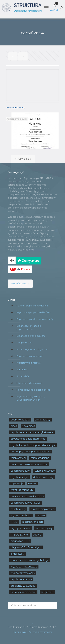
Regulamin (20, 632)
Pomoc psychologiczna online (33, 390)
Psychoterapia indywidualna (32, 306)
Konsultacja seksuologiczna (32, 349)
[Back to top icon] (32, 624)
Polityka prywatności (40, 632)
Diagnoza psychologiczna (31, 336)
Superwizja (23, 376)
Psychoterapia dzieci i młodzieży (35, 319)
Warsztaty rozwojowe (29, 363)
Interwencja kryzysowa (29, 383)
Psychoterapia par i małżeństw (34, 312)
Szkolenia (22, 370)
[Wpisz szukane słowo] (32, 605)
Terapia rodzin (24, 343)
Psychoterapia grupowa (30, 356)
